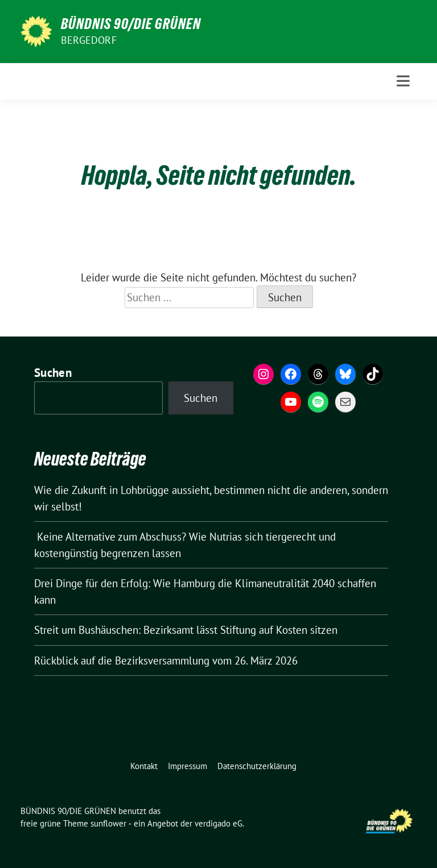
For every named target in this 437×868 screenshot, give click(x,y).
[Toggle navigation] (403, 81)
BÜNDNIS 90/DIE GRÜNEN (131, 24)
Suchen (53, 373)
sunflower (108, 823)
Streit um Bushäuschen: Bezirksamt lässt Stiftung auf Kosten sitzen (186, 630)
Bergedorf (89, 40)
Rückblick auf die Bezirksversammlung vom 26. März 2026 (166, 661)
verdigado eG (218, 823)
